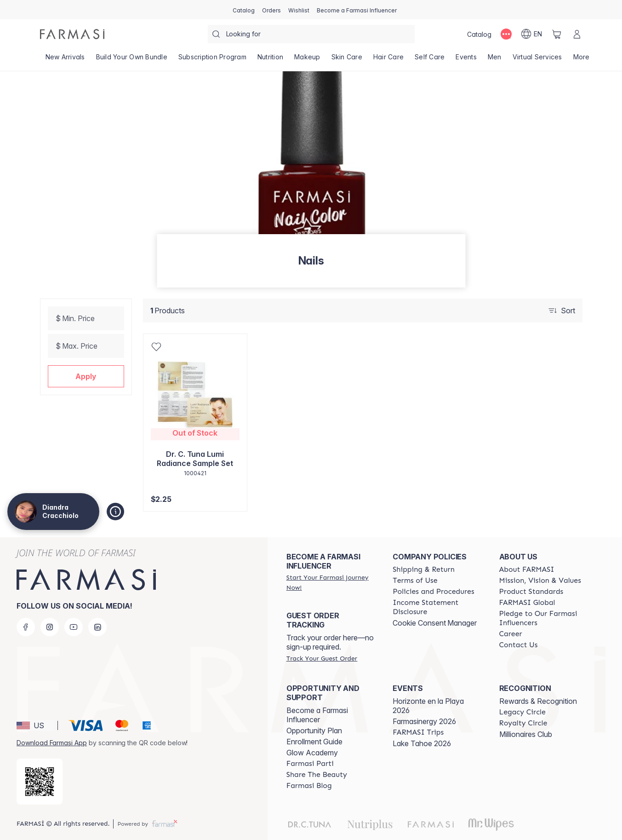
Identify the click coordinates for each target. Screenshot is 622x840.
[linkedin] (97, 627)
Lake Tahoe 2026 (422, 743)
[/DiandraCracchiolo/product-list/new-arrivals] (65, 60)
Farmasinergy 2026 (424, 721)
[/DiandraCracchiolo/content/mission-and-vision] (540, 581)
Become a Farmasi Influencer (317, 715)
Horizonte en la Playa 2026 (428, 706)
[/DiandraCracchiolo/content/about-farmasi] (527, 570)
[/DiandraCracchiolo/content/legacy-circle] (522, 712)
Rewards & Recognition (538, 701)
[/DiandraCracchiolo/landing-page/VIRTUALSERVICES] (537, 60)
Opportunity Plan (314, 731)
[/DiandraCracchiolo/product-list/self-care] (430, 60)
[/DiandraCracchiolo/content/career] (511, 634)
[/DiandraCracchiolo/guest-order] (322, 658)
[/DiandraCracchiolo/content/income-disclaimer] (437, 607)
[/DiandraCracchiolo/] (72, 34)
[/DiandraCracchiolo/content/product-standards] (531, 592)
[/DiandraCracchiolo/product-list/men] (495, 60)
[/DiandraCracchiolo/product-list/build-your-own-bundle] (132, 60)
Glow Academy (312, 753)
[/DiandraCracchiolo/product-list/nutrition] (270, 60)
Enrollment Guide (314, 742)
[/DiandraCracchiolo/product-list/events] (466, 60)
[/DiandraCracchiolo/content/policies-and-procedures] (433, 592)
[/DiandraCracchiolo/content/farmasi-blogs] (309, 786)
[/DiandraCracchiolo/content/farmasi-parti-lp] (310, 764)
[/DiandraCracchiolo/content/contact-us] (519, 645)
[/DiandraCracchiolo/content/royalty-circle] (523, 723)
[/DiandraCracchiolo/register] (271, 10)
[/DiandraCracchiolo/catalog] (244, 10)
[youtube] (74, 627)
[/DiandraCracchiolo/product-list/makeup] (307, 60)
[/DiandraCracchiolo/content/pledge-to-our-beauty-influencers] (544, 618)
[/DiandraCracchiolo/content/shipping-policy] (424, 570)
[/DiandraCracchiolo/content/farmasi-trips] (418, 732)
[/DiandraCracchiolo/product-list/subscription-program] (212, 60)
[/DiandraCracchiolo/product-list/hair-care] (388, 60)
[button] (86, 376)
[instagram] (50, 627)
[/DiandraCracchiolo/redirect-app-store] (40, 782)
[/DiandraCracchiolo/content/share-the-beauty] (317, 775)
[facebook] (26, 627)
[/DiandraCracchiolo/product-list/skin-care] (347, 60)
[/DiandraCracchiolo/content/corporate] (527, 603)
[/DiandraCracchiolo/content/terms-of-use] (415, 581)
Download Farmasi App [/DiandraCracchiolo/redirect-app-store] (52, 743)
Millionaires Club (526, 734)
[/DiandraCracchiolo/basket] (557, 34)
